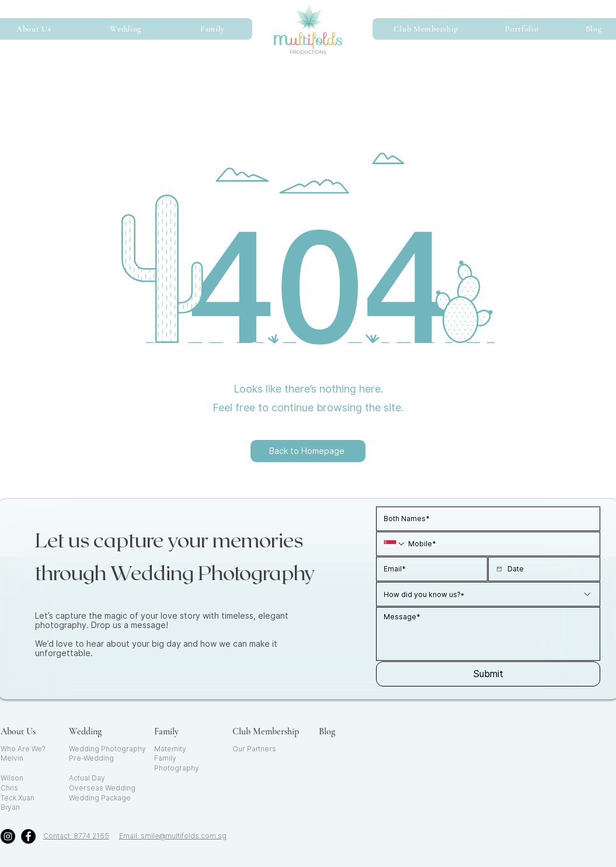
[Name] (485, 519)
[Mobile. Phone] (499, 544)
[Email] (429, 569)
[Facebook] (28, 836)
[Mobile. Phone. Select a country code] (395, 544)
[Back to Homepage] (308, 451)
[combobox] (488, 594)
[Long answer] (488, 634)
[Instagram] (8, 836)
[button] (126, 29)
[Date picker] (499, 569)
